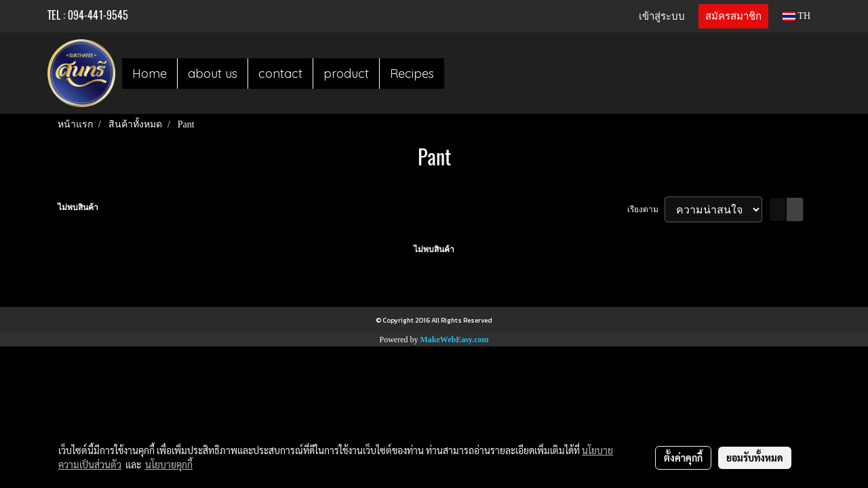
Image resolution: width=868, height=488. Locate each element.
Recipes (412, 74)
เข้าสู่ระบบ (662, 16)
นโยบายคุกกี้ (169, 464)
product (346, 74)
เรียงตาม (646, 209)
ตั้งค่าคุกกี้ (683, 457)
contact (280, 74)
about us (213, 74)
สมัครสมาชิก (733, 16)
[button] (456, 73)
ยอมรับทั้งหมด (755, 457)
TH (796, 16)
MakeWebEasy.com (455, 340)
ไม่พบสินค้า (78, 207)
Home (150, 74)
